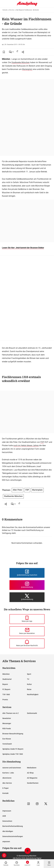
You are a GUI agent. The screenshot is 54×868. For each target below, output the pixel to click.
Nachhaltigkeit (33, 694)
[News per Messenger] (27, 619)
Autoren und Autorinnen (12, 768)
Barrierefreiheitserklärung (13, 826)
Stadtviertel (7, 679)
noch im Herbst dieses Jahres (26, 445)
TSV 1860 (6, 694)
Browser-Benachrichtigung (13, 734)
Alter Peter (18, 490)
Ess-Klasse (7, 739)
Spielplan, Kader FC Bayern (13, 749)
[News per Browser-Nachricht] (27, 643)
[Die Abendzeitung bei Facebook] (27, 573)
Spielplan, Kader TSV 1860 (13, 754)
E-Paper (6, 788)
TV (28, 679)
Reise (29, 689)
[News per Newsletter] (27, 631)
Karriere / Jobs (8, 773)
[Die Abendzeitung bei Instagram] (27, 585)
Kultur (29, 684)
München (12, 10)
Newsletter (7, 718)
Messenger (7, 723)
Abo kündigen (8, 831)
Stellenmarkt (32, 713)
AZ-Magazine (32, 778)
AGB (4, 816)
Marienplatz (27, 69)
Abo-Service (7, 783)
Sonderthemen (33, 783)
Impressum (7, 811)
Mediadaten (32, 768)
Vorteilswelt (7, 744)
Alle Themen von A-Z (10, 713)
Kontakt (5, 793)
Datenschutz (7, 821)
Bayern (5, 684)
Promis (5, 700)
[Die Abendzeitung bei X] (27, 597)
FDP (42, 442)
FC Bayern (6, 689)
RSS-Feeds (7, 729)
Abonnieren (7, 778)
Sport (29, 674)
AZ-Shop (30, 773)
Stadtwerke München (20, 62)
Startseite (5, 10)
